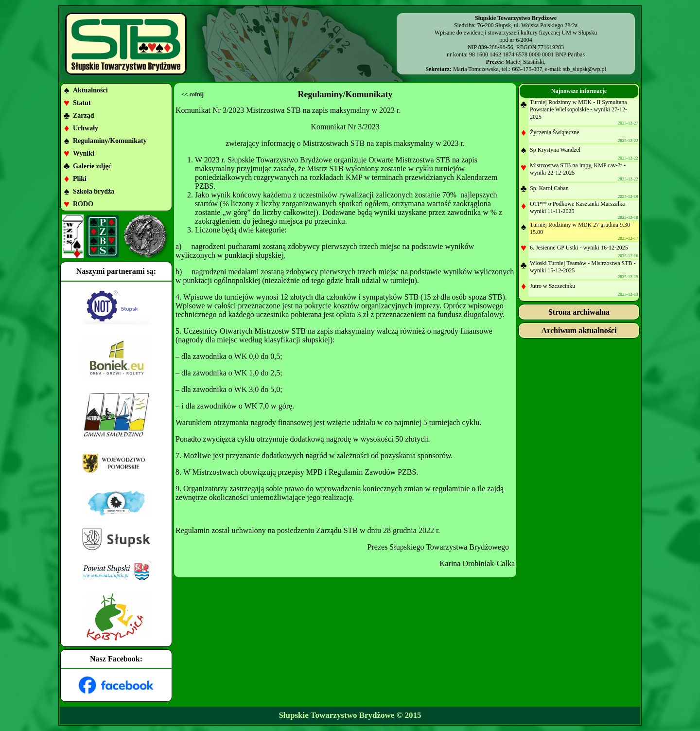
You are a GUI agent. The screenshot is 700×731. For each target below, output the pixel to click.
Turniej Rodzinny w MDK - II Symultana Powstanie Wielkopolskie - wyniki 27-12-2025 (578, 109)
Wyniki (84, 153)
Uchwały (86, 128)
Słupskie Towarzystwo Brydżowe (336, 715)
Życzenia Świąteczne (555, 132)
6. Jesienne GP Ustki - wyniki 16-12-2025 (579, 248)
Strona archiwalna (579, 312)
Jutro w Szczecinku (552, 286)
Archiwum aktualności (579, 330)
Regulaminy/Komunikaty (110, 141)
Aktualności (90, 90)
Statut (82, 103)
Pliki (80, 179)
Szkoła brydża (94, 191)
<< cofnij (192, 94)
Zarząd (84, 116)
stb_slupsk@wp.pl (585, 69)
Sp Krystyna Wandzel (555, 150)
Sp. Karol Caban (549, 188)
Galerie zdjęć (92, 166)
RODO (83, 204)
